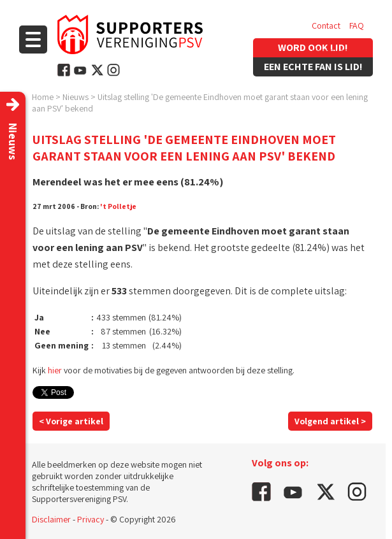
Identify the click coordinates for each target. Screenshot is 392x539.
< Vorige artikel (71, 421)
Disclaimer (51, 519)
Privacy (91, 519)
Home (43, 97)
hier (55, 370)
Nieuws (76, 97)
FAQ (357, 25)
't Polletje (118, 206)
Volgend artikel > (330, 421)
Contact (326, 25)
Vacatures (330, 51)
